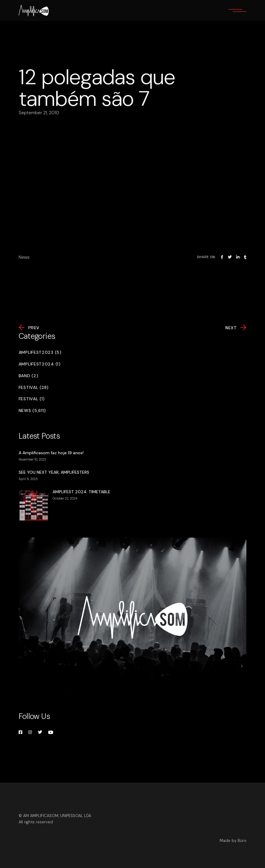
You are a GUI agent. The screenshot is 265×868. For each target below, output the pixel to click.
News (24, 257)
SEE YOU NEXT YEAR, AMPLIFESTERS (54, 472)
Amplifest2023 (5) (40, 352)
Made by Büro (233, 841)
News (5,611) (32, 411)
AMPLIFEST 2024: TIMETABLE (81, 492)
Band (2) (29, 376)
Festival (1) (32, 399)
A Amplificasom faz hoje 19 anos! (51, 453)
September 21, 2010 (39, 113)
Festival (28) (34, 388)
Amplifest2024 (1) (40, 364)
